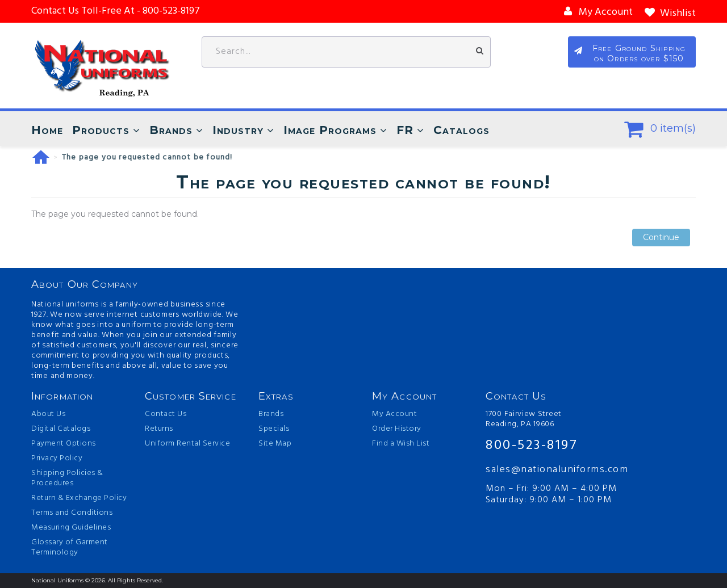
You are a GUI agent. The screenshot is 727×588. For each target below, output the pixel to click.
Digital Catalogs (61, 429)
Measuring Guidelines (71, 528)
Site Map (275, 444)
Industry (238, 130)
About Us (48, 414)
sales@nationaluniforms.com (557, 470)
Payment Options (64, 444)
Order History (397, 429)
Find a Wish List (401, 444)
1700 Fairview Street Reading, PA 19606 (524, 419)
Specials (274, 429)
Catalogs (461, 130)
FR (405, 130)
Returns (159, 429)
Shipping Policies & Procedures (67, 478)
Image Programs (330, 130)
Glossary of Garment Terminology (70, 548)
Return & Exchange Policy (79, 498)
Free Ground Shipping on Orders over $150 (639, 53)
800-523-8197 (532, 446)
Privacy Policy (57, 459)
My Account (394, 414)
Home (47, 130)
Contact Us (166, 414)
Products (101, 130)
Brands (171, 130)
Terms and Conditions (72, 513)
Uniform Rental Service (187, 444)
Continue (661, 238)
